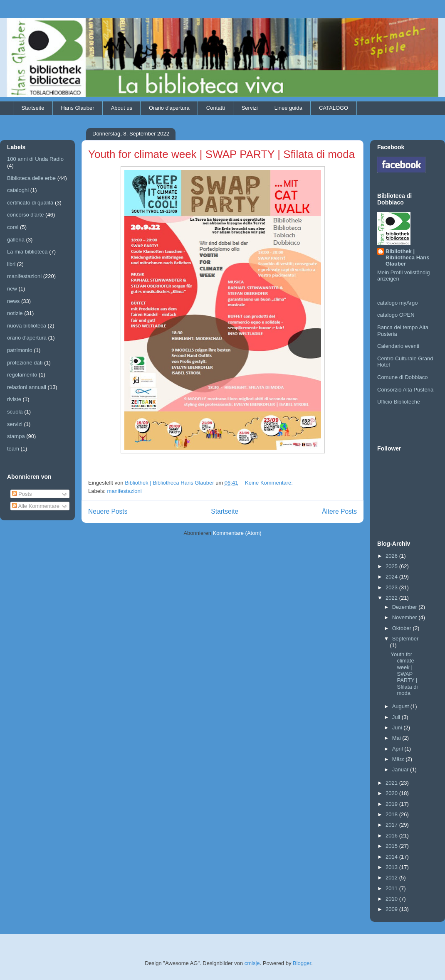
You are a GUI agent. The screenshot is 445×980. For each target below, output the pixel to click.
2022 (392, 598)
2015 (392, 846)
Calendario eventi (398, 346)
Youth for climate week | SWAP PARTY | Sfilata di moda (221, 154)
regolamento (22, 375)
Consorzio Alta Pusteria (405, 390)
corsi (13, 227)
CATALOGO (334, 108)
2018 (392, 814)
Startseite (33, 108)
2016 (392, 836)
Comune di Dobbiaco (402, 377)
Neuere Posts (108, 511)
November (405, 617)
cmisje (252, 963)
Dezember (405, 607)
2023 (392, 587)
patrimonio (20, 350)
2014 (392, 857)
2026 (392, 556)
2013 (392, 867)
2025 (392, 566)
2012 (392, 878)
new (12, 289)
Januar (401, 769)
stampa (16, 436)
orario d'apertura (27, 338)
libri (11, 264)
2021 (392, 783)
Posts (22, 494)
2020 (392, 793)
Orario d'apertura (169, 108)
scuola (15, 412)
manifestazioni (125, 491)
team (13, 449)
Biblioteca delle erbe (31, 178)
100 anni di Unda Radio (35, 159)
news (13, 301)
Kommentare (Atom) (237, 533)
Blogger (302, 963)
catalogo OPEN (396, 315)
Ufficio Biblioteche (399, 402)
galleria (16, 240)
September (405, 639)
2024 (392, 577)
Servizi (250, 108)
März (399, 759)
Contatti (216, 108)
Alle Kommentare (36, 506)
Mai (397, 738)
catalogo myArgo (398, 303)
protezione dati (25, 363)
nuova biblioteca (27, 326)
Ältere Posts (339, 511)
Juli (397, 717)
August (401, 706)
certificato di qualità (30, 203)
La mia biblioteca (27, 252)
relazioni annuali (27, 387)
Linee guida (288, 108)
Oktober (403, 628)
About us (122, 108)
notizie (15, 313)
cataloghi (18, 190)
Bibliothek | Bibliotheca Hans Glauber (407, 257)
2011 (392, 888)
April (398, 749)
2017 (392, 825)
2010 (392, 899)
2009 (392, 909)
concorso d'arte (25, 215)
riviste (14, 399)
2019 (392, 804)
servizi (15, 424)
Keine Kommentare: (270, 483)
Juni (398, 728)
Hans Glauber (77, 108)
